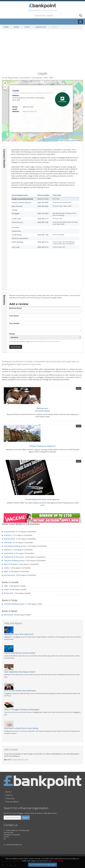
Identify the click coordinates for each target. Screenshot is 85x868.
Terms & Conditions (11, 802)
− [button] (5, 87)
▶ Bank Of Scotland (10, 564)
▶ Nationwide (7, 593)
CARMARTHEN (41, 27)
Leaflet (61, 140)
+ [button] (5, 84)
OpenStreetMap (70, 140)
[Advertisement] (42, 52)
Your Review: (45, 327)
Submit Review (16, 347)
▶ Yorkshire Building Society (13, 561)
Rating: (45, 336)
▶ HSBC (5, 571)
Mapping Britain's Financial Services (42, 10)
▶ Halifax (6, 568)
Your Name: (45, 318)
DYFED (27, 27)
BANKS (17, 27)
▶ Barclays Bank (8, 575)
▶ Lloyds (5, 589)
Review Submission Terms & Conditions (47, 341)
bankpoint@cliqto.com (20, 760)
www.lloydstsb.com (30, 111)
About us (8, 792)
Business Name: (45, 310)
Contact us (8, 795)
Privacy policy (9, 798)
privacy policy (57, 861)
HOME (6, 27)
